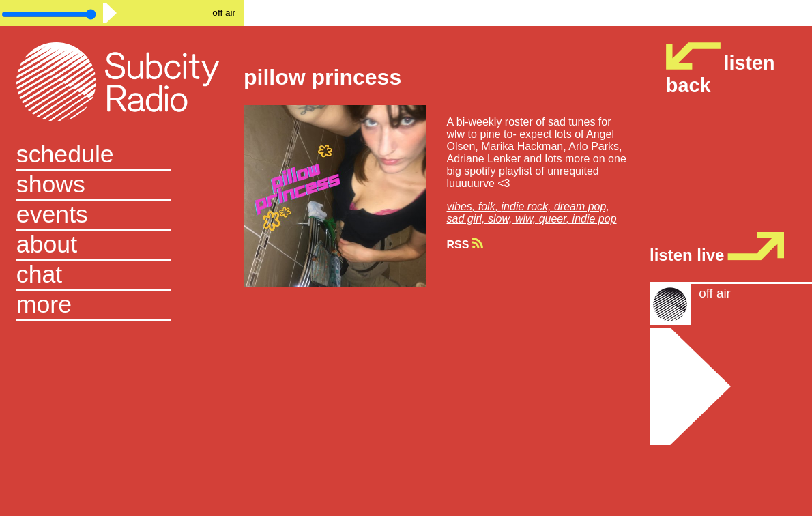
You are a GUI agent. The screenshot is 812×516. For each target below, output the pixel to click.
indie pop (595, 219)
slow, (502, 219)
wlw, (527, 219)
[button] (122, 306)
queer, (556, 219)
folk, (490, 206)
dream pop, (582, 206)
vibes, (463, 206)
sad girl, (467, 219)
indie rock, (528, 206)
